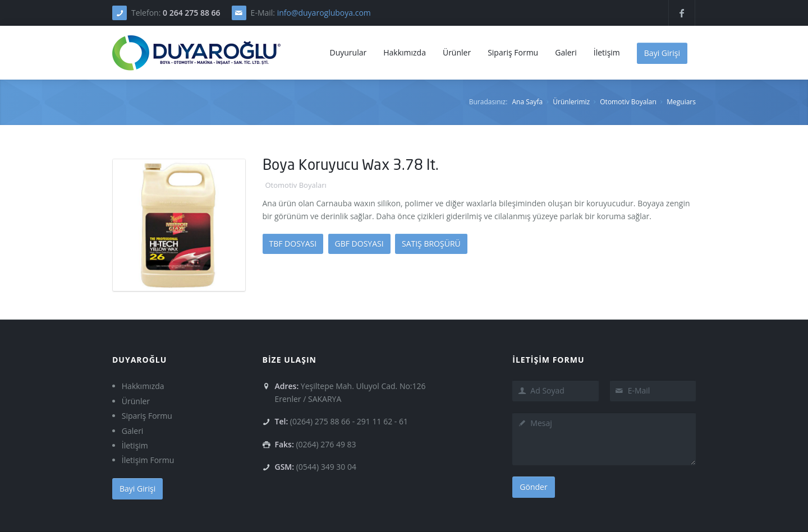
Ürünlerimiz (571, 102)
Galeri (133, 431)
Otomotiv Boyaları (628, 102)
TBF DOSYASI (293, 244)
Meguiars (681, 102)
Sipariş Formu (147, 416)
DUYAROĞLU (139, 360)
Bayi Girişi (662, 53)
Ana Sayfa (527, 102)
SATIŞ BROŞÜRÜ (431, 244)
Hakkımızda (143, 386)
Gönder (533, 487)
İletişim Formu (148, 460)
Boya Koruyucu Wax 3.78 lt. (351, 165)
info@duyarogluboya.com (324, 13)
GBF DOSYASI (359, 244)
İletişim (135, 445)
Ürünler (136, 401)
